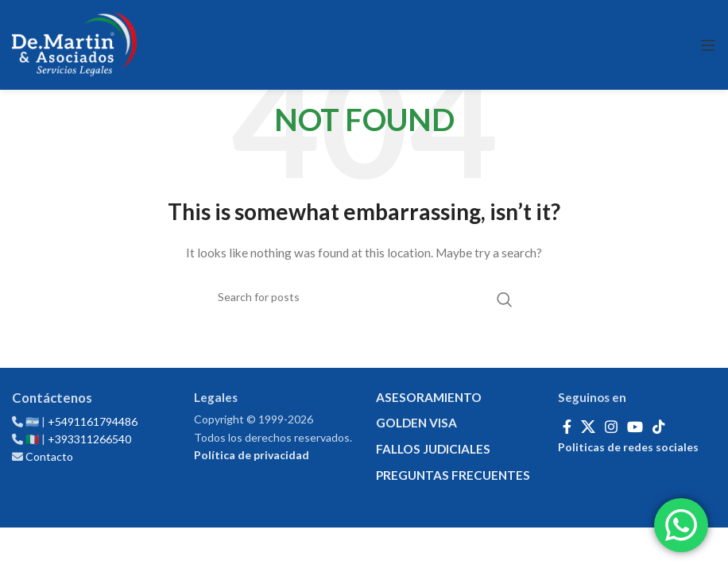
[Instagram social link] (611, 427)
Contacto (49, 456)
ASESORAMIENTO (429, 397)
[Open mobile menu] (708, 45)
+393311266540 (89, 439)
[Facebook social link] (567, 427)
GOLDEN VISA (416, 423)
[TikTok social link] (659, 427)
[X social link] (588, 427)
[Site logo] (74, 45)
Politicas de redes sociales (628, 447)
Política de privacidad (252, 455)
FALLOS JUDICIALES (433, 449)
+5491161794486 (93, 421)
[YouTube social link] (635, 427)
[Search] (364, 297)
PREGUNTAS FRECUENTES (453, 475)
